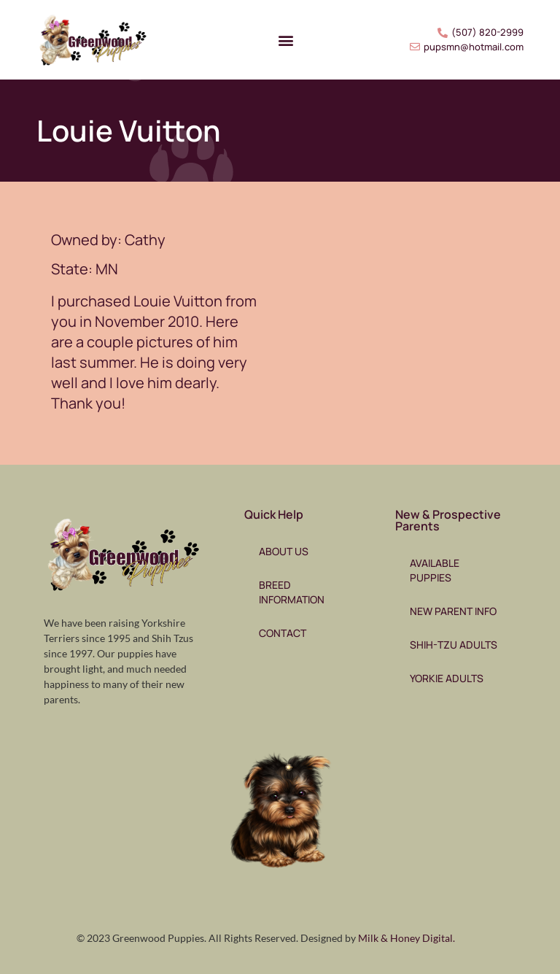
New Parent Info (453, 611)
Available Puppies (435, 570)
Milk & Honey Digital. (407, 938)
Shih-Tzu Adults (454, 645)
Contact (283, 633)
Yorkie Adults (447, 678)
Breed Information (292, 592)
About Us (284, 551)
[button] (285, 40)
